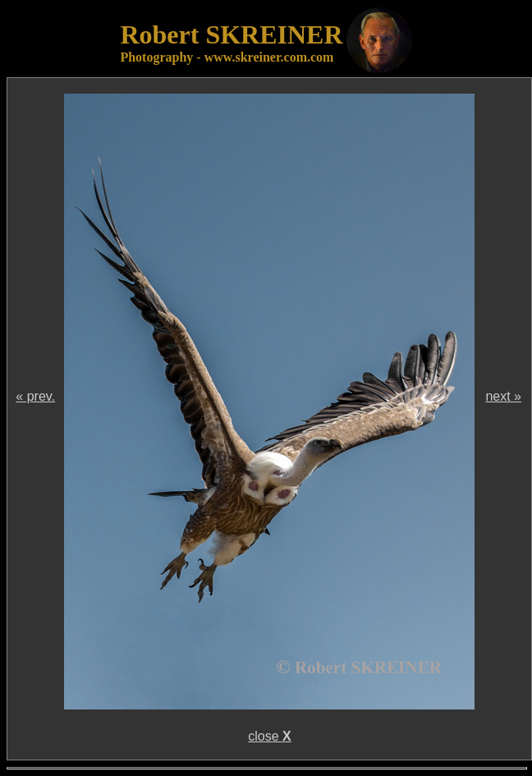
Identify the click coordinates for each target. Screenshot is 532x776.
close (269, 736)
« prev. (35, 396)
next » (503, 396)
